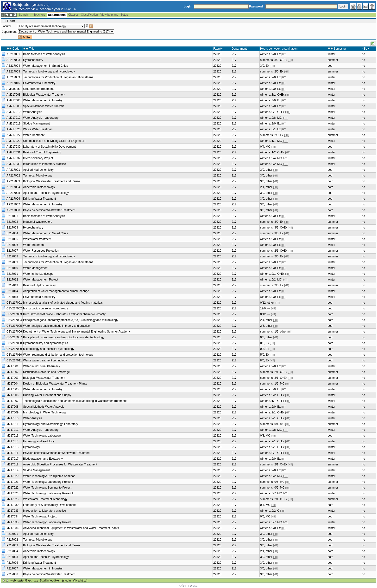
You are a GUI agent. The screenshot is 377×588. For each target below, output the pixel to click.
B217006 (12, 245)
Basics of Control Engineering (42, 152)
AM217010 (13, 112)
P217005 (12, 557)
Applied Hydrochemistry (38, 170)
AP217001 (13, 170)
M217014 (13, 441)
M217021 (13, 482)
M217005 (13, 389)
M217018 (13, 464)
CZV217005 (14, 326)
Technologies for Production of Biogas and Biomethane (58, 77)
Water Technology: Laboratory (42, 436)
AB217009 (13, 77)
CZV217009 (14, 349)
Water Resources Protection (41, 251)
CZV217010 (14, 355)
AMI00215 (13, 89)
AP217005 (13, 193)
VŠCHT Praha (188, 586)
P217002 (12, 540)
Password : (257, 7)
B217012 (12, 280)
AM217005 (13, 100)
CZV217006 (14, 332)
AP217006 (13, 199)
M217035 (13, 522)
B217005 (12, 239)
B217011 (12, 274)
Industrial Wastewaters (38, 222)
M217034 (13, 516)
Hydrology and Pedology (39, 441)
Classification (90, 15)
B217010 (12, 268)
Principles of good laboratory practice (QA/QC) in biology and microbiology (71, 320)
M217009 (13, 412)
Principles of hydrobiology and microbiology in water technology (64, 337)
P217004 (12, 551)
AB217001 (13, 54)
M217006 (13, 395)
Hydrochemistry (33, 60)
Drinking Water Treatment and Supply (47, 395)
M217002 (13, 372)
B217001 (12, 216)
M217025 (13, 499)
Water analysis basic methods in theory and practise (56, 326)
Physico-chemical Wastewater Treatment (49, 210)
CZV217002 (14, 308)
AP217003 (13, 181)
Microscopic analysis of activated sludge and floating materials (63, 303)
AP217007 (13, 204)
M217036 (13, 528)
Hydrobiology (31, 447)
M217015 (13, 447)
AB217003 (13, 60)
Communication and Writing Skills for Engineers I (54, 141)
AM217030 (13, 147)
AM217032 (13, 158)
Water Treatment (34, 135)
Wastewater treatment (37, 239)
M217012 (13, 430)
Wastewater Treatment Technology (45, 499)
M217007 (13, 401)
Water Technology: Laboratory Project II (48, 493)
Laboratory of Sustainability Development (49, 147)
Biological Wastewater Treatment (44, 95)
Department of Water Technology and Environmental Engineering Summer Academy (77, 332)
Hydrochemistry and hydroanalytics (46, 343)
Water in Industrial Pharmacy (42, 366)
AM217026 (13, 129)
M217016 (13, 453)
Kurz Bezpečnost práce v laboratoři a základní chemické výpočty (64, 314)
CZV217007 (14, 337)
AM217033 (13, 164)
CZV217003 (14, 314)
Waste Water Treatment (38, 129)
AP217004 (13, 187)
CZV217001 (14, 303)
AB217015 (13, 83)
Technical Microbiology (38, 176)
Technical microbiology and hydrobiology (49, 72)
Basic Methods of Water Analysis (44, 54)
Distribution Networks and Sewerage (46, 372)
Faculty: (6, 26)
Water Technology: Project (40, 516)
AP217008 (13, 210)
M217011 (13, 424)
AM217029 (13, 141)
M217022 (13, 488)
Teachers (40, 15)
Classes (73, 15)
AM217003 (13, 95)
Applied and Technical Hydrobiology (46, 193)
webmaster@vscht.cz (24, 581)
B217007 (12, 251)
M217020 (13, 476)
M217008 (13, 407)
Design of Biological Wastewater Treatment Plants (55, 384)
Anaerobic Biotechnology (39, 187)
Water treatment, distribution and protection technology (58, 355)
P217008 (12, 574)
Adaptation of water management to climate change (56, 291)
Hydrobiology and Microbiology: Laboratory (50, 424)
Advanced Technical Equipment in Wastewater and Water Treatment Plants (71, 528)
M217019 (13, 470)
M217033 (13, 511)
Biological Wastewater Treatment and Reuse (51, 181)
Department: (9, 32)
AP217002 (13, 176)
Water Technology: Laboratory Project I (48, 482)
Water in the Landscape (38, 274)
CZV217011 (14, 360)
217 (234, 54)
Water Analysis (33, 112)
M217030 (13, 505)
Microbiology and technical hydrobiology (49, 349)
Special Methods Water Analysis (44, 106)
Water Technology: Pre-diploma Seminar (49, 476)
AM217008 (13, 106)
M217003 (13, 378)
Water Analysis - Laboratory (41, 118)
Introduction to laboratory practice (44, 164)
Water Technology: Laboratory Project (47, 522)
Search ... (25, 15)
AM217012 (13, 118)
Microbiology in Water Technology (45, 412)
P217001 (12, 534)
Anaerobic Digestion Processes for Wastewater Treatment (60, 464)
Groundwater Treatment (38, 89)
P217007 (12, 568)
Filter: (11, 21)
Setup (124, 15)
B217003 (12, 228)
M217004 (13, 384)
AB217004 (13, 66)
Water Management (36, 268)
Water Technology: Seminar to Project (47, 488)
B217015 (12, 297)
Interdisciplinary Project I (39, 158)
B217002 (12, 222)
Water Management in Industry (43, 100)
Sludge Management (36, 124)
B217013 (12, 285)
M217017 (13, 459)
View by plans (109, 15)
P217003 (12, 545)
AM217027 (13, 135)
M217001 (13, 366)
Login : (188, 7)
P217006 (12, 563)
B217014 (12, 291)
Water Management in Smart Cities (45, 66)
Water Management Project (41, 280)
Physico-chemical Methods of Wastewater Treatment (57, 453)
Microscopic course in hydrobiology (46, 308)
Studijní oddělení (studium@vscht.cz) (64, 581)
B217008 (12, 256)
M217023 (13, 493)
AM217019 (13, 124)
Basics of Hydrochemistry (39, 285)
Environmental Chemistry (39, 83)
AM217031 (13, 152)
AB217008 (13, 72)
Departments (57, 15)
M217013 (13, 436)
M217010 (13, 418)
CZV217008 (14, 343)
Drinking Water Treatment (39, 199)
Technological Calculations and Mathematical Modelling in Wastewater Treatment (75, 401)
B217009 (12, 262)
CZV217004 (14, 320)
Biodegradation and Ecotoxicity (43, 459)
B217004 (12, 233)
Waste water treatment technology (45, 360)
